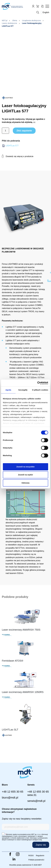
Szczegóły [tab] (23, 390)
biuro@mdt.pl (10, 798)
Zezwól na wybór (25, 475)
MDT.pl (5, 20)
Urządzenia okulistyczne (31, 20)
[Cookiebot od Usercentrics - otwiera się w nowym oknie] (37, 383)
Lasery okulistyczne (9, 23)
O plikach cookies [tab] (40, 390)
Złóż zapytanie (24, 131)
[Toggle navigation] (47, 6)
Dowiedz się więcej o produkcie (18, 156)
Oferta (15, 20)
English (46, 12)
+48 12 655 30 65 (13, 792)
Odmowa (25, 483)
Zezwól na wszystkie (25, 467)
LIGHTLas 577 (12, 146)
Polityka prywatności (36, 860)
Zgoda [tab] (8, 390)
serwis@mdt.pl (36, 801)
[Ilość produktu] (5, 131)
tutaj (40, 840)
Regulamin (40, 856)
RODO (31, 856)
